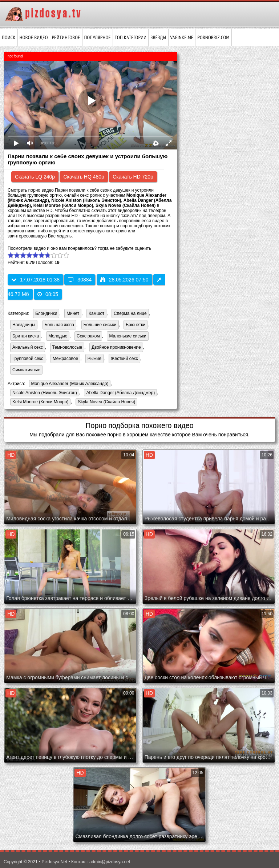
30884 (80, 280)
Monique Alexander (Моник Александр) (69, 384)
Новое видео (34, 37)
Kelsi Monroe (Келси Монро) (39, 402)
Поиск (9, 37)
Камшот (96, 313)
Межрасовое (65, 359)
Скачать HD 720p (133, 177)
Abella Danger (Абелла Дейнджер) (119, 393)
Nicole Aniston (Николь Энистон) (44, 393)
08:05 (48, 294)
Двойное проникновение (116, 347)
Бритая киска (26, 336)
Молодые (58, 336)
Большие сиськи (100, 325)
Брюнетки (136, 325)
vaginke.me (182, 37)
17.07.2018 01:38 (35, 280)
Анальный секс (28, 347)
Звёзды (158, 37)
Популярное (98, 37)
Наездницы (24, 325)
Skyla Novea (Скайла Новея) (105, 402)
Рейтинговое (66, 37)
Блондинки (46, 313)
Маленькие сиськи (128, 336)
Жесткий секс (124, 359)
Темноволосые (67, 347)
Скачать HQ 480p (84, 177)
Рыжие (94, 359)
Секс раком (88, 336)
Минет (73, 313)
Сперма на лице (130, 313)
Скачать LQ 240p (35, 177)
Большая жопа (60, 325)
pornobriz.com (213, 37)
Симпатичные (26, 370)
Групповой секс (28, 359)
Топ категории (131, 37)
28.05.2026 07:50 (124, 280)
